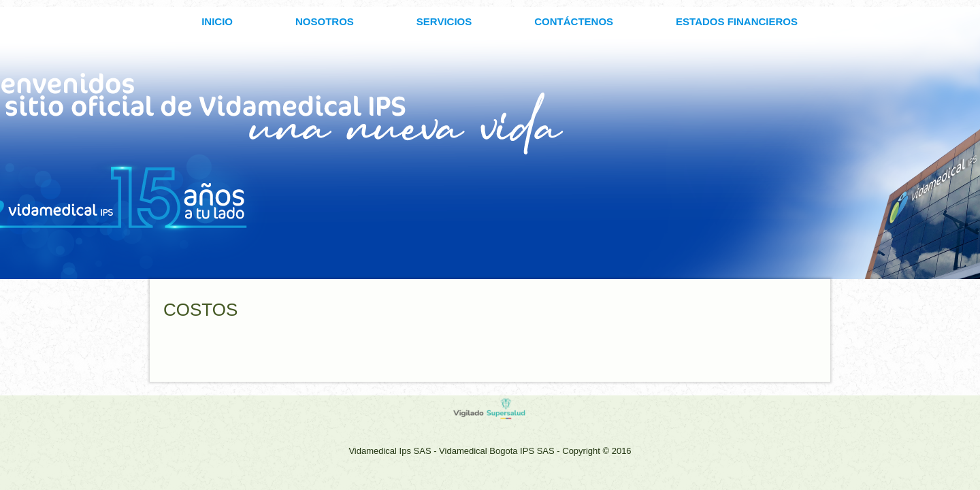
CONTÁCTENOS (574, 21)
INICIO (217, 21)
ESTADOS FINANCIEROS (737, 21)
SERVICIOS (444, 21)
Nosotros (325, 21)
